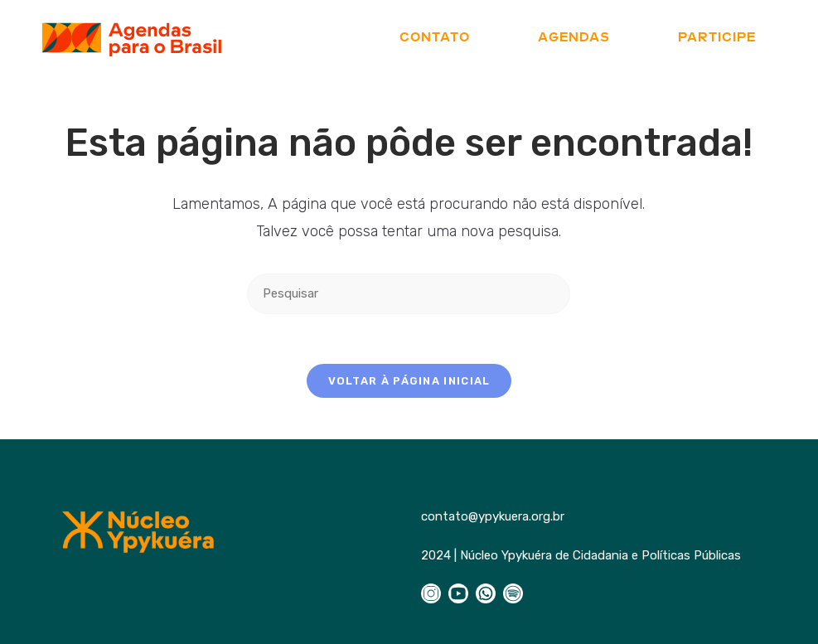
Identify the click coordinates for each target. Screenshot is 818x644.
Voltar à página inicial (409, 381)
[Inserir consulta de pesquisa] (409, 294)
